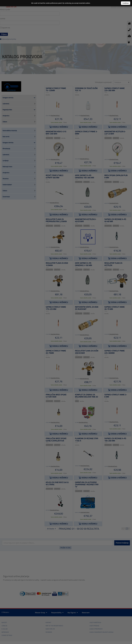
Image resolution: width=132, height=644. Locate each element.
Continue (126, 3)
